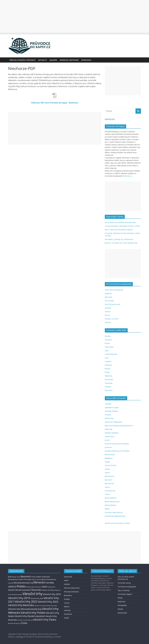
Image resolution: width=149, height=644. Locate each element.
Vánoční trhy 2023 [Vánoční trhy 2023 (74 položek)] (48, 602)
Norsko (108, 369)
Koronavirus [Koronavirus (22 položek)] (51, 579)
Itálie (107, 351)
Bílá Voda (108, 297)
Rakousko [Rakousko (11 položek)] (38, 587)
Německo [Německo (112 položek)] (39, 582)
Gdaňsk (67, 584)
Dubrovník (68, 577)
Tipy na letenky (124, 590)
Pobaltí (120, 609)
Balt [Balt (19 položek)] (10, 577)
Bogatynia (109, 458)
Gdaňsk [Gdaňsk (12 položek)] (34, 580)
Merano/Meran (111, 498)
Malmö (67, 607)
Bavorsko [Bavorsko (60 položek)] (26, 576)
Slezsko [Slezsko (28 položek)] (11, 590)
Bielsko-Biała (110, 455)
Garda (107, 487)
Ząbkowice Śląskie (112, 407)
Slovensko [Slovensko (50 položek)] (36, 590)
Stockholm (68, 614)
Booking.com (110, 119)
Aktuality (42, 60)
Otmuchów (109, 418)
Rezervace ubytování (69, 60)
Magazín (53, 60)
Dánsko (108, 336)
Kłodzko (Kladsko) (112, 433)
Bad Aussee (109, 483)
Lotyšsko (108, 361)
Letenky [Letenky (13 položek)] (11, 583)
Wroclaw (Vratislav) (71, 592)
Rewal (107, 509)
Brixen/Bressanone (112, 502)
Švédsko (108, 387)
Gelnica (108, 312)
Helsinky (67, 610)
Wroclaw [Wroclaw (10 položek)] (11, 623)
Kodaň (67, 618)
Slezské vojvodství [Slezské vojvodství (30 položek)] (23, 590)
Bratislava (68, 595)
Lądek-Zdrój (109, 436)
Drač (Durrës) (110, 491)
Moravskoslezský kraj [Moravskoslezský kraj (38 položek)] (23, 583)
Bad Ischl (108, 480)
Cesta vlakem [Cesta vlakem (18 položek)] (36, 577)
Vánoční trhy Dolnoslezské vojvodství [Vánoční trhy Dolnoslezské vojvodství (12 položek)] (46, 606)
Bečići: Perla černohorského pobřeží (119, 230)
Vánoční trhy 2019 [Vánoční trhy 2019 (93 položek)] (19, 598)
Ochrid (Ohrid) (110, 465)
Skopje (107, 462)
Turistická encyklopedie (120, 284)
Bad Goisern (110, 476)
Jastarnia (108, 447)
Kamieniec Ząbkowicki (113, 422)
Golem (107, 473)
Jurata (107, 440)
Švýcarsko (109, 390)
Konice (107, 315)
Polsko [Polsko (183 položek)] (21, 586)
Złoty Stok (109, 429)
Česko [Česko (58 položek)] (24, 623)
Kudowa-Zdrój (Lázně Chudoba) (117, 451)
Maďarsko (121, 602)
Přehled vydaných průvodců (22, 60)
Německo (108, 365)
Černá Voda (109, 301)
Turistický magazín (125, 594)
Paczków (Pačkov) (111, 411)
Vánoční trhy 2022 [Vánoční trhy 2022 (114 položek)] (26, 602)
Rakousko (108, 376)
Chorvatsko (109, 347)
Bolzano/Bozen (111, 505)
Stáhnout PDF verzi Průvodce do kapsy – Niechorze (55, 103)
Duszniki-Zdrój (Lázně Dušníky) (117, 444)
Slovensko (109, 383)
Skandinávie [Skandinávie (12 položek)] (52, 587)
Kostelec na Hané (112, 319)
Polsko (107, 372)
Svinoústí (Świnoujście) (114, 512)
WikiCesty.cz (128, 176)
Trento (107, 494)
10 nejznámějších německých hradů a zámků (122, 226)
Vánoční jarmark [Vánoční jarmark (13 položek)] (17, 594)
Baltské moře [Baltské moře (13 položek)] (16, 577)
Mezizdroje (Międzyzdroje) (115, 516)
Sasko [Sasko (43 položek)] (45, 587)
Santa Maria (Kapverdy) (114, 290)
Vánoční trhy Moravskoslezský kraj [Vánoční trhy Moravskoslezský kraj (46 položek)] (25, 609)
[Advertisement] (74, 16)
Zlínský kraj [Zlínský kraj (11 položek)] (17, 623)
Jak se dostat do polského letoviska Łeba (120, 222)
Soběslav (108, 293)
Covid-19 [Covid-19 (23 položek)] (22, 579)
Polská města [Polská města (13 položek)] (31, 587)
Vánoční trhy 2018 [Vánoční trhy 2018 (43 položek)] (52, 594)
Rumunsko (109, 379)
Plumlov (108, 322)
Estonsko (108, 340)
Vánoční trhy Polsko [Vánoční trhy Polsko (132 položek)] (33, 613)
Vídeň (66, 580)
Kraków (67, 599)
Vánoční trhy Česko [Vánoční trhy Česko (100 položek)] (45, 619)
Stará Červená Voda (112, 304)
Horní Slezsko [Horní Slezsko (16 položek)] (41, 579)
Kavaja (107, 469)
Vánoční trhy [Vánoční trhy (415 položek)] (33, 594)
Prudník (108, 415)
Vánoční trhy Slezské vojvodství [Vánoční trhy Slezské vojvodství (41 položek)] (30, 616)
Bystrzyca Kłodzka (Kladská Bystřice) (119, 426)
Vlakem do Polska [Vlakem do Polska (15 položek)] (48, 590)
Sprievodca (86, 60)
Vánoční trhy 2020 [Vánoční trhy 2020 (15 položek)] (37, 598)
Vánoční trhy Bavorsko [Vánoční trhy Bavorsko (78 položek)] (21, 605)
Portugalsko (122, 605)
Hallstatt (108, 404)
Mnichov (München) (72, 588)
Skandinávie (122, 613)
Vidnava (108, 308)
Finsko (107, 343)
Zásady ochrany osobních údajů (117, 523)
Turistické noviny (124, 583)
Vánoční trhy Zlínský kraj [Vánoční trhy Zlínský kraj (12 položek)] (25, 620)
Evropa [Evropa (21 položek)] (29, 579)
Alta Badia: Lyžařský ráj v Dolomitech (119, 239)
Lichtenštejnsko (111, 354)
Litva (107, 358)
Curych (67, 603)
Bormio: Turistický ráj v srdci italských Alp (121, 243)
